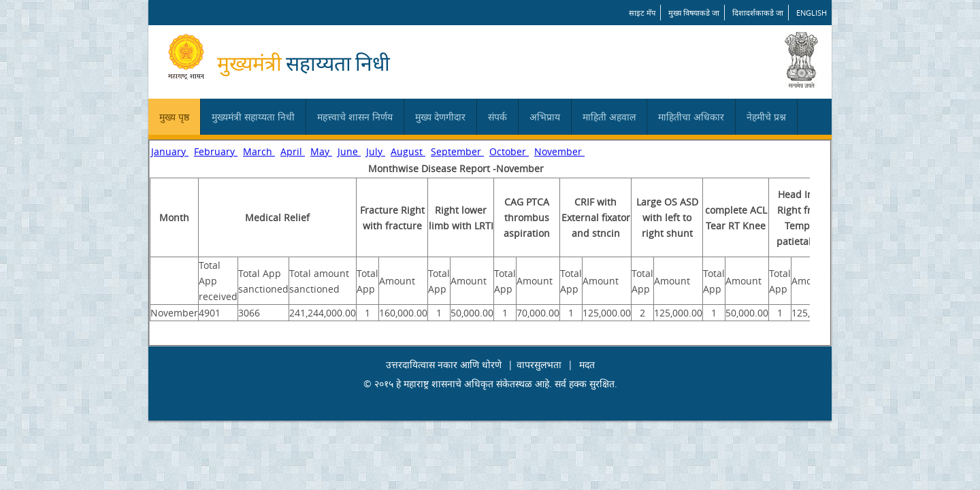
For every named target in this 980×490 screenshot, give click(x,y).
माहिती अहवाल (609, 117)
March (259, 151)
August (408, 151)
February (216, 151)
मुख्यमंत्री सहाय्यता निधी (253, 117)
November (559, 151)
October (509, 151)
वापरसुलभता (539, 364)
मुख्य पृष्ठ (174, 117)
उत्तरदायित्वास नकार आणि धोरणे (444, 364)
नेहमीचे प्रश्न (766, 117)
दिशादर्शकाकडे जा (758, 13)
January (170, 151)
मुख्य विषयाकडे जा (694, 13)
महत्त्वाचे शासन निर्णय (355, 117)
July (376, 151)
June (349, 151)
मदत (587, 364)
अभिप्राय (545, 117)
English (812, 13)
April (293, 151)
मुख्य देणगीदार (440, 117)
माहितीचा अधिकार (691, 117)
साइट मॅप (642, 13)
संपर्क (497, 117)
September (457, 151)
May (321, 151)
